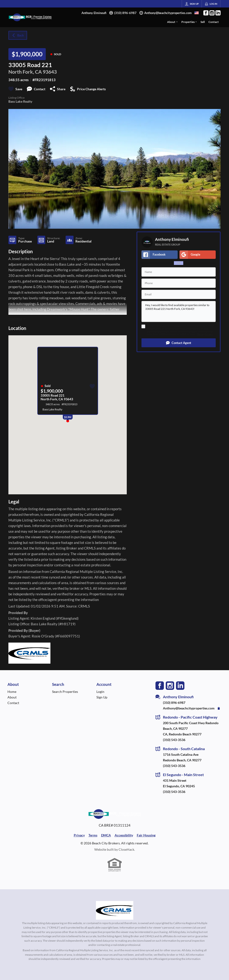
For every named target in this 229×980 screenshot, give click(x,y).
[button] (179, 343)
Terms (200, 334)
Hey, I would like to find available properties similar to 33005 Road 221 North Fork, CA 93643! (179, 311)
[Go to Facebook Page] (206, 13)
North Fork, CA (25, 72)
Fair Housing (146, 835)
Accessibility (124, 835)
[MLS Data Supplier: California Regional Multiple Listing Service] (115, 910)
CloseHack (126, 849)
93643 (50, 72)
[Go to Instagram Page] (212, 13)
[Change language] (197, 13)
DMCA (106, 835)
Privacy (209, 334)
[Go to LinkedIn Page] (218, 13)
